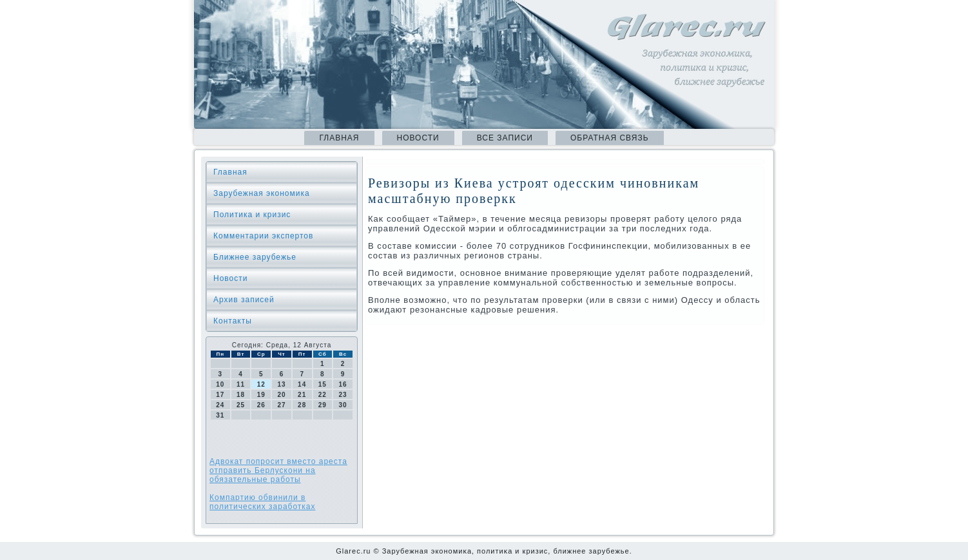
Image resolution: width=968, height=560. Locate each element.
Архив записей (244, 300)
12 (261, 384)
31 (220, 415)
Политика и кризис (252, 215)
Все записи (505, 138)
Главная (339, 138)
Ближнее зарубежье (255, 257)
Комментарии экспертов (263, 236)
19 (261, 395)
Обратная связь (610, 138)
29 (323, 405)
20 (281, 395)
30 (343, 405)
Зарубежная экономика (262, 193)
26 (261, 405)
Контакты (233, 321)
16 (343, 384)
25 (241, 405)
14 (302, 384)
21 (302, 395)
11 (241, 384)
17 (220, 395)
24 (220, 405)
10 (220, 384)
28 (302, 405)
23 (343, 395)
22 (323, 395)
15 (323, 384)
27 (281, 405)
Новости (418, 138)
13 (281, 384)
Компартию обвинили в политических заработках (263, 502)
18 (241, 395)
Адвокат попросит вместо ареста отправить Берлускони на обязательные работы (278, 470)
